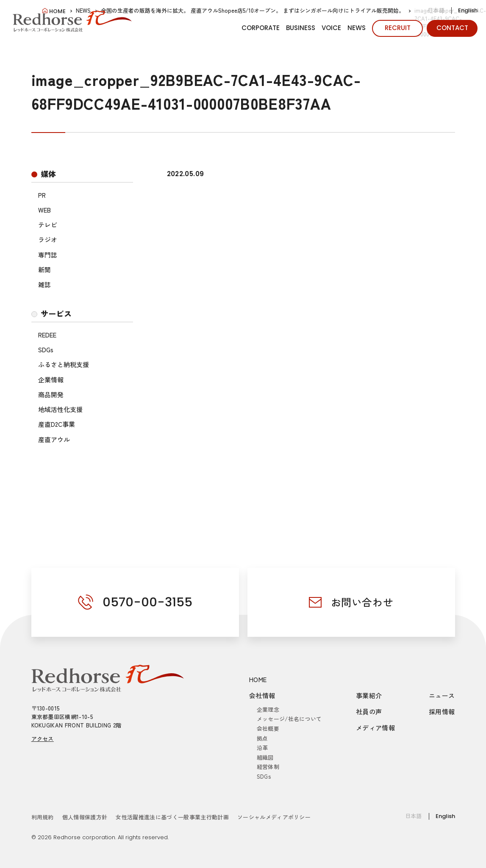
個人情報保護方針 (85, 817)
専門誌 (48, 255)
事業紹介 (369, 695)
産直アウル (54, 439)
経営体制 (268, 767)
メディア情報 (375, 728)
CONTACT (452, 28)
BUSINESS (301, 28)
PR (42, 195)
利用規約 (43, 817)
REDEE (47, 335)
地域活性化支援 (60, 409)
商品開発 (51, 394)
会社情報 (262, 695)
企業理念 (268, 709)
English (468, 10)
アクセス (43, 739)
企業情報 (51, 380)
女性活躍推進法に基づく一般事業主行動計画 (172, 817)
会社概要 (268, 728)
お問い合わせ (362, 602)
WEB (44, 210)
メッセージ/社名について (289, 719)
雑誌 (44, 284)
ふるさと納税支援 (64, 364)
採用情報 (442, 712)
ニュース (442, 695)
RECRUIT (398, 28)
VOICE (331, 28)
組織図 (265, 757)
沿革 (262, 748)
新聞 (44, 270)
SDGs (46, 350)
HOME (258, 679)
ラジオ (48, 239)
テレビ (48, 225)
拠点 (262, 738)
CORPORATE (261, 28)
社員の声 (369, 712)
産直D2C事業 (57, 424)
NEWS (357, 28)
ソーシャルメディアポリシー (274, 817)
